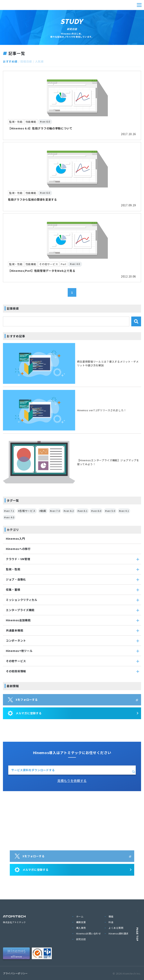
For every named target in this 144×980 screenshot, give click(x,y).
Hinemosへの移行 (18, 549)
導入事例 (81, 928)
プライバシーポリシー (15, 973)
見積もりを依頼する (72, 781)
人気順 (39, 61)
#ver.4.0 (9, 517)
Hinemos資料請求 (119, 933)
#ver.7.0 (55, 511)
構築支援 (81, 922)
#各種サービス (27, 511)
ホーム (80, 916)
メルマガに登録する (25, 713)
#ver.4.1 (124, 511)
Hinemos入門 (15, 539)
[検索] (136, 321)
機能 (111, 916)
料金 (111, 922)
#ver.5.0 (110, 511)
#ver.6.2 (69, 511)
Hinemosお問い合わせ (89, 933)
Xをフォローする (23, 700)
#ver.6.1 (83, 511)
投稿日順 (26, 61)
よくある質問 (116, 928)
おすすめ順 (10, 61)
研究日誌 (81, 939)
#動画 (43, 511)
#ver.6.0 (96, 511)
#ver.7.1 (9, 511)
